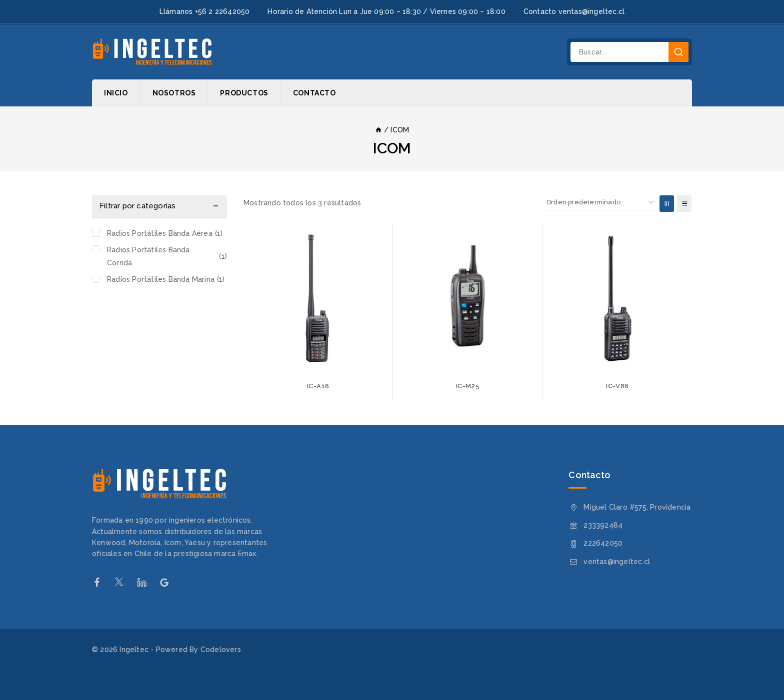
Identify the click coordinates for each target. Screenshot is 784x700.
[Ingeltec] (152, 52)
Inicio (116, 93)
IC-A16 (318, 386)
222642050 (603, 543)
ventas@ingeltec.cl (617, 562)
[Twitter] (124, 582)
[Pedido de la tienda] (600, 203)
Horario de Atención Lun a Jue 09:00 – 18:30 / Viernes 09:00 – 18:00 (386, 11)
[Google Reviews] (169, 582)
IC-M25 (468, 386)
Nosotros (174, 93)
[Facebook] (102, 582)
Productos (244, 93)
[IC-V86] (617, 298)
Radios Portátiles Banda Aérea (165, 233)
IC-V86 (617, 386)
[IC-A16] (318, 298)
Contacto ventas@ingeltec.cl (574, 11)
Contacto (314, 93)
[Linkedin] (147, 582)
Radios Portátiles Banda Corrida (167, 256)
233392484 (603, 525)
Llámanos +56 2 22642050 (205, 11)
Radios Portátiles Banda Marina (166, 279)
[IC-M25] (467, 298)
